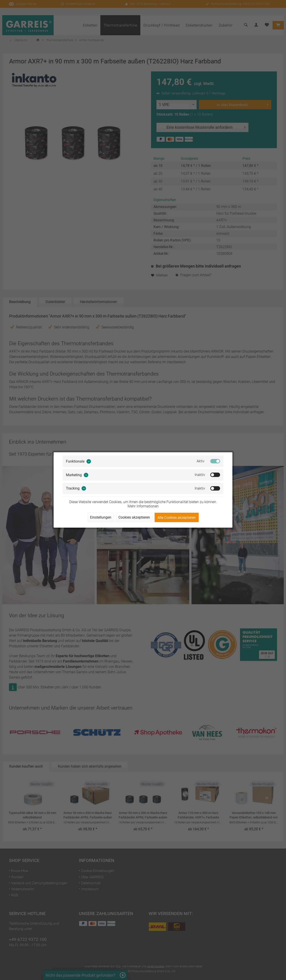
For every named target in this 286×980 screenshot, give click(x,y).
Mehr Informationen (143, 506)
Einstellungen (101, 517)
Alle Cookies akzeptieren (177, 518)
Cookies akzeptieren (134, 517)
